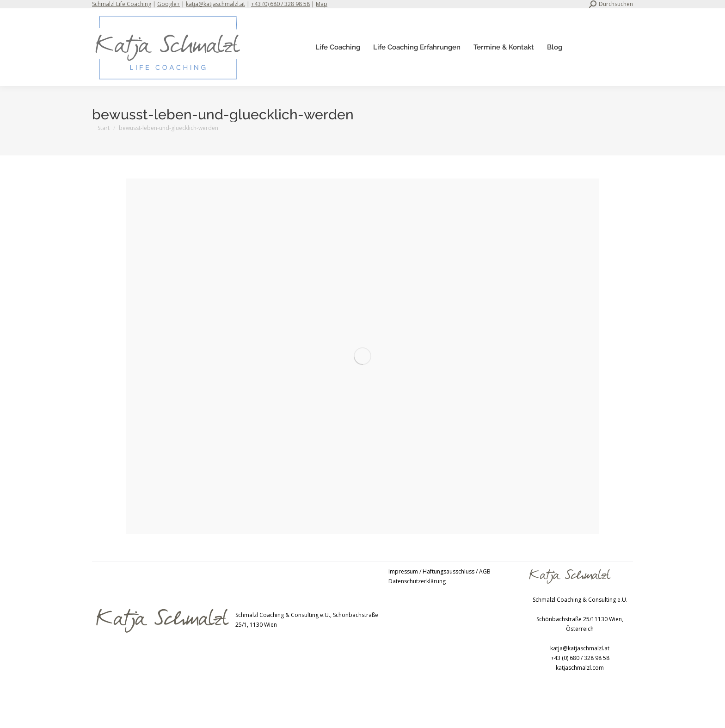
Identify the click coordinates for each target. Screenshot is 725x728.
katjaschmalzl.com (580, 668)
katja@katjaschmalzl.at (215, 4)
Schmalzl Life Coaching (122, 4)
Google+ (169, 4)
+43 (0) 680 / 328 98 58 (280, 4)
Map (322, 4)
